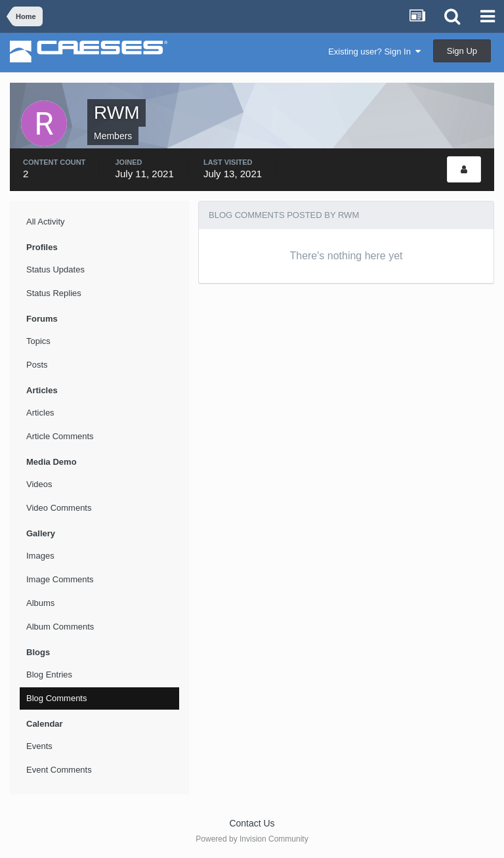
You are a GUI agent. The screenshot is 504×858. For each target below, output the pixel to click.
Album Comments (60, 627)
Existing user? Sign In (374, 52)
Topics (38, 341)
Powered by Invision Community (252, 839)
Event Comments (59, 770)
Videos (39, 484)
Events (39, 746)
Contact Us (252, 823)
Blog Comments (56, 698)
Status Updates (55, 269)
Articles (40, 413)
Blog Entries (49, 675)
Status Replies (54, 293)
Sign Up (462, 51)
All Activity (46, 222)
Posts (37, 365)
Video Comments (59, 508)
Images (40, 556)
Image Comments (60, 579)
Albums (40, 603)
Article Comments (60, 436)
